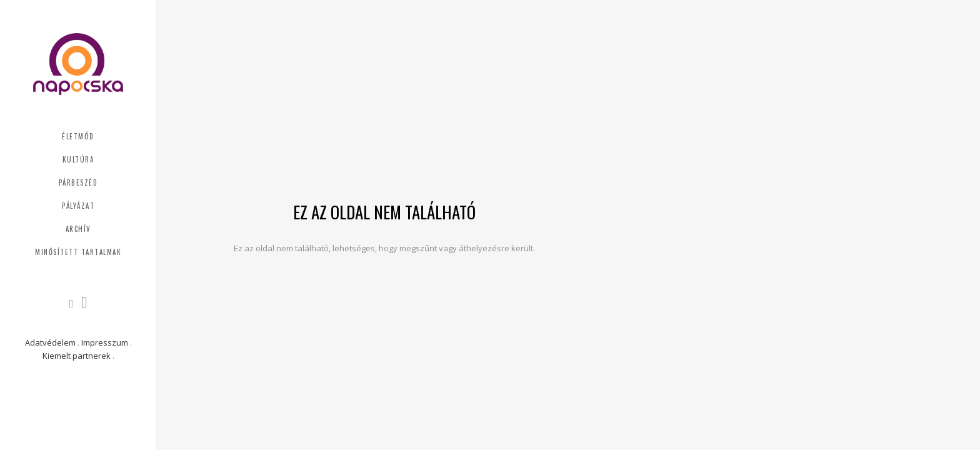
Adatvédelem (50, 342)
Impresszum (105, 342)
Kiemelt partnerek (77, 356)
